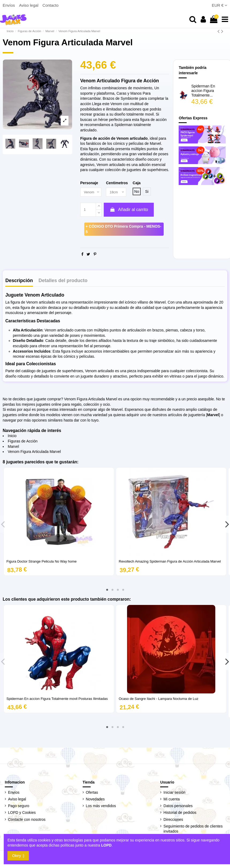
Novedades (95, 800)
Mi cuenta (172, 800)
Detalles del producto (63, 281)
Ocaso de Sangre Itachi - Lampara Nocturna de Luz (159, 699)
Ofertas (92, 793)
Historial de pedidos (180, 813)
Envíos (9, 5)
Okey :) (18, 856)
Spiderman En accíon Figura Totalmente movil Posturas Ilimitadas (57, 699)
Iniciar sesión (174, 793)
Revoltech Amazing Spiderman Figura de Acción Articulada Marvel (170, 562)
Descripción (19, 281)
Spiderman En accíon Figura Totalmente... (203, 91)
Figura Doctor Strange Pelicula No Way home (42, 562)
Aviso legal (29, 5)
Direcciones (173, 820)
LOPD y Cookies (22, 813)
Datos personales (178, 806)
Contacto (51, 5)
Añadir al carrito (129, 210)
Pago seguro (19, 806)
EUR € (220, 5)
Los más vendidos (101, 806)
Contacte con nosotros (27, 820)
